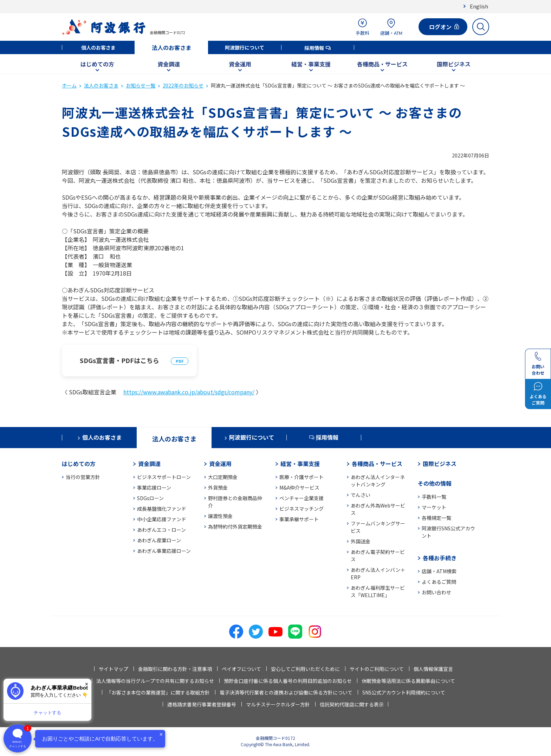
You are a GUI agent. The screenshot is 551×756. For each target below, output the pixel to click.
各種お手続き (440, 558)
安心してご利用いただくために (305, 669)
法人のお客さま (171, 47)
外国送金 (361, 541)
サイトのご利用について (377, 669)
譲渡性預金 (220, 516)
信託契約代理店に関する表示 (352, 704)
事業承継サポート (299, 519)
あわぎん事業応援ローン (164, 551)
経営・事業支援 (311, 64)
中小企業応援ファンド (162, 519)
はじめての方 (97, 64)
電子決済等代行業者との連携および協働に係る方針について (286, 692)
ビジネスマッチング (302, 509)
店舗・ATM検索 (439, 571)
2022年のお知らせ (183, 85)
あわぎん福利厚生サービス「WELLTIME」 (378, 591)
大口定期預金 (223, 477)
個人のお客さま (98, 47)
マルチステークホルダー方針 (278, 704)
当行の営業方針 (83, 477)
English (479, 6)
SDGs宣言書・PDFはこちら (119, 360)
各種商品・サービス (382, 64)
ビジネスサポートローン (164, 477)
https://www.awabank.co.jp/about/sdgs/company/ (189, 392)
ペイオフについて (241, 669)
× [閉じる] (87, 684)
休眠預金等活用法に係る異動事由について (408, 681)
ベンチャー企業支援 (302, 498)
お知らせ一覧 (141, 85)
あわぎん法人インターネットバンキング (378, 481)
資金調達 (169, 64)
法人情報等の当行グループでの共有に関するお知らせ (155, 681)
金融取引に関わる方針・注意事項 (175, 669)
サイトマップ (114, 669)
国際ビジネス (454, 64)
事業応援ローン (154, 487)
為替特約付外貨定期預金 (235, 526)
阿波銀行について (245, 47)
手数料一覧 (434, 497)
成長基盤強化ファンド (162, 509)
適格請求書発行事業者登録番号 (202, 704)
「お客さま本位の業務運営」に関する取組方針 (158, 692)
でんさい (361, 495)
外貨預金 (218, 487)
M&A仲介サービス (299, 487)
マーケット (434, 507)
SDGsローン (150, 498)
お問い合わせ (436, 592)
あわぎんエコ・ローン (161, 530)
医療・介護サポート (302, 477)
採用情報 (314, 48)
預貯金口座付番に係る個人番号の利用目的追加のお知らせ (288, 681)
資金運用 (240, 64)
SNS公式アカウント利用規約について (404, 692)
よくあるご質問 (439, 582)
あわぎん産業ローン (159, 540)
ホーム (69, 85)
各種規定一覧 (436, 518)
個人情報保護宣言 (433, 669)
